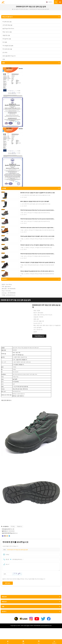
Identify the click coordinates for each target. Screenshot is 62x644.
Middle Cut (20, 266)
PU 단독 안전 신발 (23, 9)
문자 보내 (8, 323)
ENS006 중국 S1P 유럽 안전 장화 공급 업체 (17, 289)
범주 (17, 9)
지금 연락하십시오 (39, 76)
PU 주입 (13, 266)
